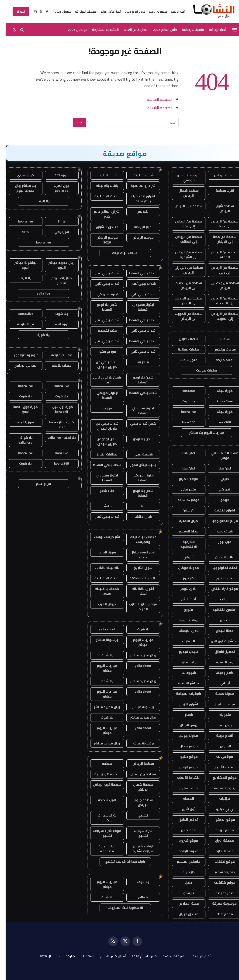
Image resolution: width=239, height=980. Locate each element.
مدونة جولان (183, 736)
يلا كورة (38, 335)
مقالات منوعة (56, 355)
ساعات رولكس (219, 349)
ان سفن (183, 510)
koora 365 (56, 463)
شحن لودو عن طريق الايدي (101, 441)
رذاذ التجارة (183, 662)
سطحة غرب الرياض (183, 206)
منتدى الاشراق (102, 227)
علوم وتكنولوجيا (20, 355)
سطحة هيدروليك (101, 774)
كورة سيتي (20, 175)
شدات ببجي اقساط (138, 273)
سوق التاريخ (138, 568)
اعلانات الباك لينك (101, 196)
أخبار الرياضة (172, 12)
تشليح (137, 815)
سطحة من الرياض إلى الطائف (183, 239)
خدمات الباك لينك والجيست (138, 539)
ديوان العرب (219, 725)
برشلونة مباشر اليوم (20, 265)
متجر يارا (219, 715)
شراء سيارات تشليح (138, 833)
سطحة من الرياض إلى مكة (183, 224)
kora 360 (183, 422)
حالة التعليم (183, 788)
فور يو (102, 408)
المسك (183, 799)
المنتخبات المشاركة (81, 12)
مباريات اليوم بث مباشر (201, 433)
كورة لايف (219, 391)
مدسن (219, 620)
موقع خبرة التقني (219, 589)
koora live (183, 412)
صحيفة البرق (219, 841)
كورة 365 (56, 175)
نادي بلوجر (183, 589)
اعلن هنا (183, 453)
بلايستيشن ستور (137, 465)
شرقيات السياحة (183, 694)
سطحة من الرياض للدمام (219, 255)
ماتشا (102, 506)
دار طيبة (183, 872)
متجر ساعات (183, 360)
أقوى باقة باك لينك (137, 591)
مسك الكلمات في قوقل (219, 455)
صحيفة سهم (219, 872)
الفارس (219, 746)
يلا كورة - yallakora (20, 440)
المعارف (183, 641)
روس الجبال (183, 725)
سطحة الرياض (219, 175)
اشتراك (15, 12)
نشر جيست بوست (101, 537)
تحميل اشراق (219, 652)
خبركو (219, 500)
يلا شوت (183, 401)
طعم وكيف (219, 673)
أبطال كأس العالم (105, 12)
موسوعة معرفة (219, 904)
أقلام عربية (219, 736)
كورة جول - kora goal (20, 409)
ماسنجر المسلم (183, 862)
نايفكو (183, 893)
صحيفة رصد (219, 893)
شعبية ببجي (138, 454)
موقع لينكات (219, 862)
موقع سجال (183, 746)
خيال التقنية (183, 521)
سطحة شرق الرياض (219, 208)
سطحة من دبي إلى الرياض (183, 270)
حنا (138, 506)
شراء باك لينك (138, 175)
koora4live (219, 401)
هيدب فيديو (183, 652)
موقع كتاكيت (219, 883)
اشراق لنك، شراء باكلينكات (137, 199)
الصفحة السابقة (154, 99)
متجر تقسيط (102, 330)
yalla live (38, 293)
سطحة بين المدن (138, 774)
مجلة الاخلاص (183, 904)
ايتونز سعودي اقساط (137, 307)
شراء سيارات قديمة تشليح (119, 862)
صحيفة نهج (219, 578)
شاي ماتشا (138, 517)
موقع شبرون (183, 841)
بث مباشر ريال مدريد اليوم (20, 188)
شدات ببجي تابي (102, 284)
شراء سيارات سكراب (101, 818)
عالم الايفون (219, 557)
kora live (56, 453)
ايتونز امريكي (102, 294)
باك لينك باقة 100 (138, 578)
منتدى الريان (183, 914)
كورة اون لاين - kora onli (56, 409)
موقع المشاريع (219, 778)
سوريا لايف (20, 422)
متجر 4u (138, 362)
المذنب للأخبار (219, 767)
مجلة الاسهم (183, 531)
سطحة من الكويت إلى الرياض (183, 316)
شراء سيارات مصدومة (101, 849)
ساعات (219, 339)
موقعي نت (219, 757)
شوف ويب (219, 531)
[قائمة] (229, 30)
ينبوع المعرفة (219, 788)
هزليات (219, 799)
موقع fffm (219, 914)
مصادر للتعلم (56, 365)
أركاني (219, 683)
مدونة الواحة (183, 851)
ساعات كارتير (183, 339)
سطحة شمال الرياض (183, 193)
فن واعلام (38, 484)
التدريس (137, 212)
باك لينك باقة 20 (101, 568)
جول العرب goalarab (56, 188)
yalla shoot (102, 629)
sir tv (20, 232)
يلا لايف (138, 882)
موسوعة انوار (219, 704)
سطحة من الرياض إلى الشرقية (183, 255)
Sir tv (56, 221)
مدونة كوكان (183, 568)
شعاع (183, 715)
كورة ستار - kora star (56, 425)
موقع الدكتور (219, 820)
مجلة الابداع (219, 631)
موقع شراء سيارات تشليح (102, 833)
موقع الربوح (219, 830)
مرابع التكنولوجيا (219, 521)
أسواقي (183, 557)
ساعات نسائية (183, 349)
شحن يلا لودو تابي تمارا (101, 380)
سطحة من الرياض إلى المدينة (219, 301)
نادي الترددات (183, 631)
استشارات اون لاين (219, 641)
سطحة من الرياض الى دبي (219, 270)
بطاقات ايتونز (102, 454)
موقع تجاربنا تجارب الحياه (138, 606)
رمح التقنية (219, 662)
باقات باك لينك (102, 186)
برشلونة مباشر (101, 640)
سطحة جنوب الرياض (137, 802)
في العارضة (20, 324)
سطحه (101, 764)
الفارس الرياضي (20, 365)
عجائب (219, 599)
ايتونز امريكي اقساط (102, 395)
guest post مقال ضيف (137, 555)
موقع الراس (183, 767)
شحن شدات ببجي (138, 424)
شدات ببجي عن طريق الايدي (102, 364)
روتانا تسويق (183, 620)
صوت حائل (183, 830)
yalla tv (137, 897)
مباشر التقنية (183, 683)
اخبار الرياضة (138, 227)
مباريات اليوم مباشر (138, 642)
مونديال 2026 (57, 12)
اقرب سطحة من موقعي (183, 178)
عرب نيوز (219, 542)
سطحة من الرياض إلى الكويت (219, 316)
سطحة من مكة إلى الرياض (219, 239)
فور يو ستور (102, 351)
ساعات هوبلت (201, 370)
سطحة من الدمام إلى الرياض (183, 285)
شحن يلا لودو (138, 439)
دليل (183, 883)
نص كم (219, 489)
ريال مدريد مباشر (138, 655)
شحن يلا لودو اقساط (101, 307)
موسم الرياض (137, 237)
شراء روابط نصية (137, 186)
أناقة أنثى (183, 599)
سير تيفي (56, 232)
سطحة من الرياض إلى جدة (219, 224)
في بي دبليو (219, 809)
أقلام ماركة (219, 360)
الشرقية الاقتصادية (183, 544)
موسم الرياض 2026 (102, 240)
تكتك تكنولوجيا (219, 568)
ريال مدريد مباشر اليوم (56, 265)
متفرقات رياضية (152, 12)
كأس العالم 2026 (129, 12)
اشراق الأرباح (183, 704)
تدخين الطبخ (183, 820)
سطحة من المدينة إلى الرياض (183, 301)
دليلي (219, 479)
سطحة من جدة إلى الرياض (219, 285)
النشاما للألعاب (183, 778)
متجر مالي (183, 489)
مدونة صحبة (219, 694)
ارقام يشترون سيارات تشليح (138, 849)
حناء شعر (102, 491)
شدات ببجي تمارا (101, 273)
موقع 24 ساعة (183, 500)
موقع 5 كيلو (183, 479)
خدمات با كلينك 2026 (101, 591)
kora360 (183, 391)
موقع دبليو (183, 757)
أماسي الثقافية (219, 610)
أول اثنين (183, 809)
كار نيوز (183, 578)
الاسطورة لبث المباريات (120, 908)
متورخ (183, 610)
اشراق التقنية (219, 510)
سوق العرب (102, 552)
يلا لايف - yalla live (56, 438)
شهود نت (183, 673)
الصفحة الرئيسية (154, 108)
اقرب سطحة (219, 191)
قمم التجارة (219, 851)
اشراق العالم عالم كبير (101, 214)
